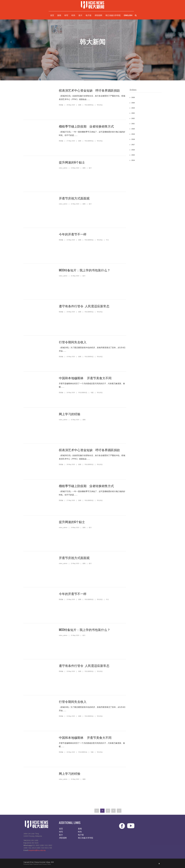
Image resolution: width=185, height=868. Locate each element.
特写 (66, 15)
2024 (146, 108)
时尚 (73, 15)
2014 (146, 161)
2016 (146, 150)
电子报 (88, 15)
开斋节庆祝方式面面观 (74, 198)
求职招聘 (98, 15)
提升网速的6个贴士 (72, 162)
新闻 (59, 15)
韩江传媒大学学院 (113, 15)
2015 (146, 155)
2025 (146, 103)
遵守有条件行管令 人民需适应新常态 (84, 306)
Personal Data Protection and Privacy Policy (37, 866)
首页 (52, 15)
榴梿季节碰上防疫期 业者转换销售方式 (86, 126)
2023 (146, 113)
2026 (146, 98)
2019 (146, 134)
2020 (146, 129)
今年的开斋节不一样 (73, 234)
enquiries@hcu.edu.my (37, 852)
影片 (80, 15)
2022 (146, 119)
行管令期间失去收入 (73, 342)
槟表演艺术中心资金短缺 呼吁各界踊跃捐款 (89, 90)
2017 (146, 145)
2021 (146, 124)
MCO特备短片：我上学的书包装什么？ (85, 270)
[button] (9, 42)
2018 (146, 140)
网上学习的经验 (70, 414)
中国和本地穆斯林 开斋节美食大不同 (85, 378)
